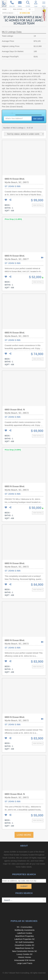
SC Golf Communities (25, 942)
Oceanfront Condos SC (25, 945)
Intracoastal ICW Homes (25, 960)
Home (5, 9)
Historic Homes (25, 957)
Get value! (38, 119)
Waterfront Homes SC (25, 948)
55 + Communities (25, 927)
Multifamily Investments (25, 930)
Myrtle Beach (8, 13)
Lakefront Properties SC (25, 939)
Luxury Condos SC (25, 954)
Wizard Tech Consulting (19, 973)
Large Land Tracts (25, 963)
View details (38, 205)
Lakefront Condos (25, 933)
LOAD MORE (24, 835)
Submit (24, 886)
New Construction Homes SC (25, 951)
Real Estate (18, 9)
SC (30, 9)
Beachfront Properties (25, 936)
